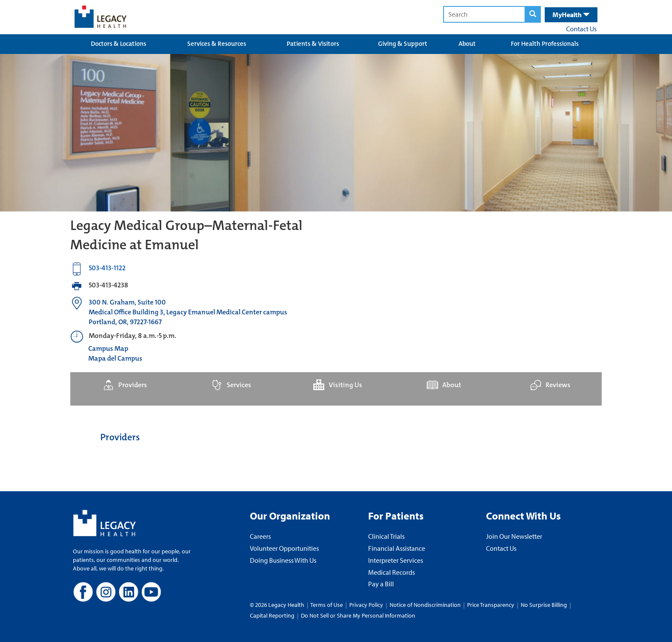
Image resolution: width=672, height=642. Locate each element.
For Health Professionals (545, 44)
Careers (260, 536)
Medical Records (391, 572)
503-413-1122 (107, 268)
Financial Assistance (397, 548)
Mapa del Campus (115, 358)
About (467, 44)
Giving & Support (403, 44)
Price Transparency (491, 605)
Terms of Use (327, 605)
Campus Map (108, 348)
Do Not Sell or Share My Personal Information (358, 615)
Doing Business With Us (283, 560)
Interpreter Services (396, 560)
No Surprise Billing (544, 605)
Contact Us (581, 29)
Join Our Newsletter (514, 536)
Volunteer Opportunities (284, 548)
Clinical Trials (386, 536)
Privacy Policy (366, 605)
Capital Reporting (272, 615)
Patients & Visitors (313, 44)
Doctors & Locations (118, 44)
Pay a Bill (381, 584)
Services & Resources (217, 44)
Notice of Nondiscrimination (425, 605)
